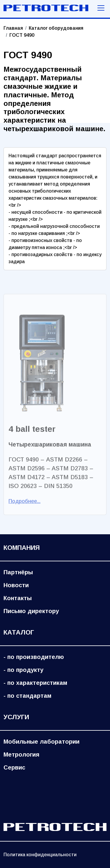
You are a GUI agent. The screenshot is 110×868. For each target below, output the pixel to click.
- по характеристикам (35, 683)
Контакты (18, 598)
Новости (16, 585)
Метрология (21, 755)
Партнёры (18, 572)
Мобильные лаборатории (42, 742)
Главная (13, 28)
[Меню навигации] (101, 8)
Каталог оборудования (56, 28)
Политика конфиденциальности (40, 855)
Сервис (14, 767)
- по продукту (23, 670)
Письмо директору (31, 611)
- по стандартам (27, 696)
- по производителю (34, 657)
